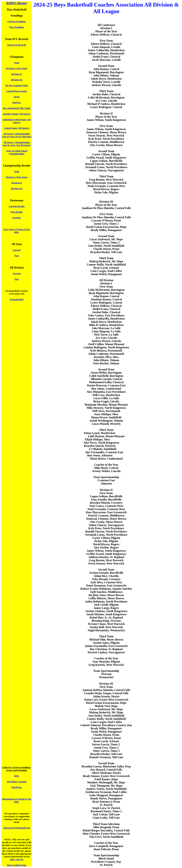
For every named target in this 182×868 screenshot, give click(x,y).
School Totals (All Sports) (17, 128)
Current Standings (17, 21)
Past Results (17, 212)
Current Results (17, 206)
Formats (17, 218)
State (17, 63)
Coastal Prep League (17, 91)
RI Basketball (17, 299)
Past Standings (17, 27)
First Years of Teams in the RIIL (17, 231)
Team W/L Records (17, 45)
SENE (17, 97)
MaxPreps (17, 787)
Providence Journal (17, 782)
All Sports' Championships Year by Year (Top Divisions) (17, 144)
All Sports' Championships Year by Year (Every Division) (17, 135)
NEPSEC (17, 102)
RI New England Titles (17, 85)
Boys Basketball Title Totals (17, 108)
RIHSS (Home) (17, 3)
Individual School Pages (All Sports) (17, 121)
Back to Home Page (17, 865)
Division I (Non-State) (17, 68)
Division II (17, 74)
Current (17, 250)
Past (17, 256)
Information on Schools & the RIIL (17, 800)
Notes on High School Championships (17, 152)
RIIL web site (17, 859)
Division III (17, 80)
